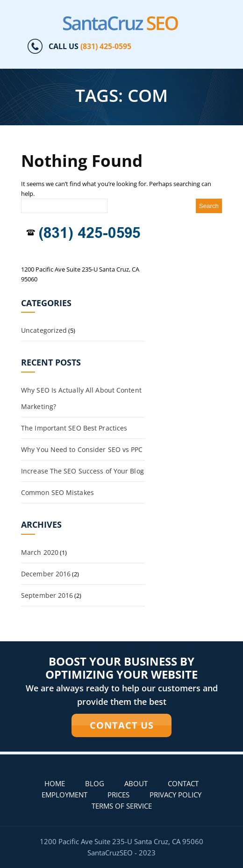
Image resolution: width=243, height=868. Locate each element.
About (136, 783)
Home (55, 783)
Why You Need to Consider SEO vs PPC (82, 449)
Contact (183, 783)
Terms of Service (122, 806)
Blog (95, 783)
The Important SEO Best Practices (74, 428)
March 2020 (40, 552)
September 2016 (47, 595)
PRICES (118, 795)
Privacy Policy (175, 795)
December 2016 (46, 574)
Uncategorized (44, 330)
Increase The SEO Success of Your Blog (82, 471)
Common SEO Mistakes (57, 492)
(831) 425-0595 (106, 46)
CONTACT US (122, 725)
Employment (64, 795)
